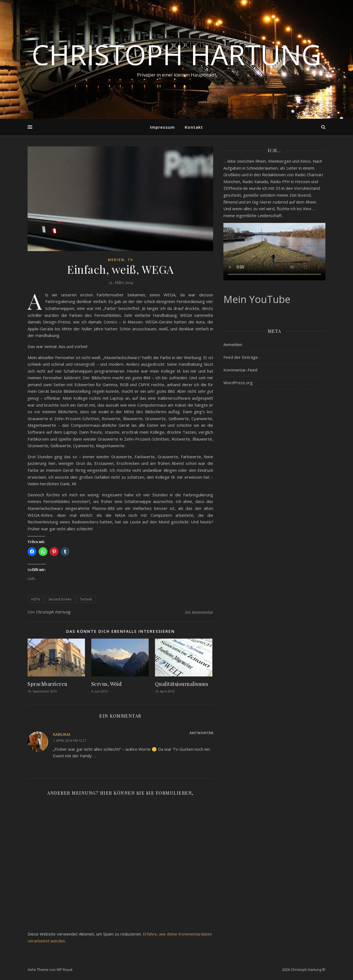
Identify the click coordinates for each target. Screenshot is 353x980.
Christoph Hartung (176, 54)
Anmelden (233, 344)
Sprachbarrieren (48, 684)
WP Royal (64, 970)
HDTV (36, 599)
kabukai (62, 734)
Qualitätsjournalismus (182, 684)
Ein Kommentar (199, 612)
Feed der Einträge (241, 357)
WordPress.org (238, 383)
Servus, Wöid (107, 684)
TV (130, 260)
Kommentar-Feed (240, 370)
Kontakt (194, 127)
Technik (86, 599)
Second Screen (60, 599)
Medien (116, 260)
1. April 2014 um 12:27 (69, 740)
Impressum (162, 127)
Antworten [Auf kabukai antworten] (201, 733)
